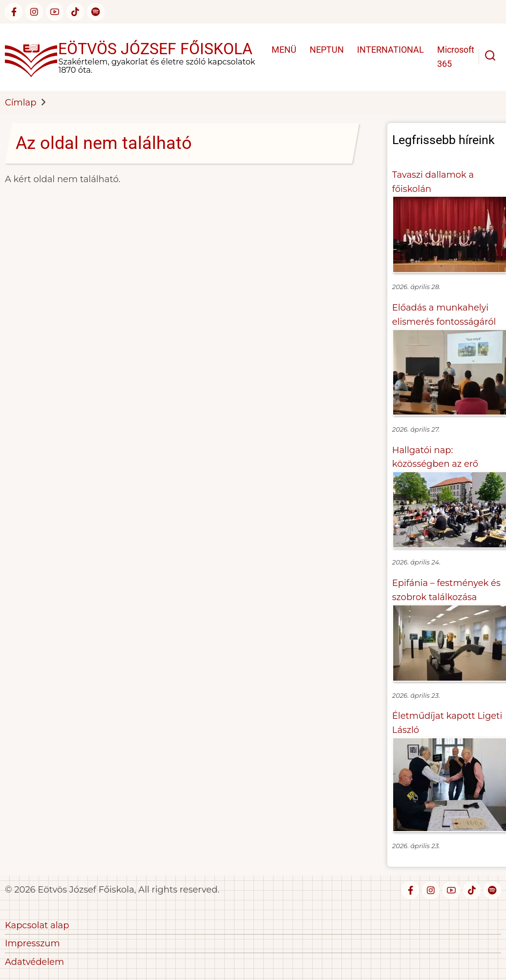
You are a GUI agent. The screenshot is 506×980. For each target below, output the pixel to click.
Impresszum (32, 943)
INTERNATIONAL (390, 50)
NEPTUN (327, 50)
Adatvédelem (34, 962)
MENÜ (284, 50)
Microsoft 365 (456, 57)
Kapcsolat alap (37, 925)
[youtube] (55, 12)
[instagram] (34, 12)
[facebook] (14, 12)
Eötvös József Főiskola (155, 49)
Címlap (21, 103)
